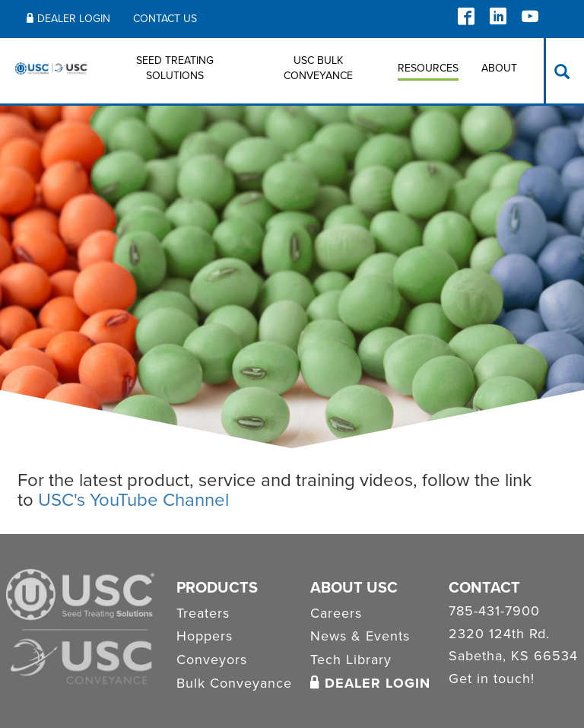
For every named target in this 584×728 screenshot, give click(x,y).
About (499, 68)
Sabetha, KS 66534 (513, 656)
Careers (336, 613)
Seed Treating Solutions (175, 68)
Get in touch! (492, 679)
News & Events (360, 636)
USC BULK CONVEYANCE (318, 68)
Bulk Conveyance (234, 683)
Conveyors (212, 660)
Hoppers (205, 636)
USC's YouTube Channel (133, 500)
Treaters (203, 613)
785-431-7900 (494, 612)
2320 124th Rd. (499, 634)
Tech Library (351, 660)
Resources (428, 68)
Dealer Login (68, 19)
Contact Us (165, 19)
